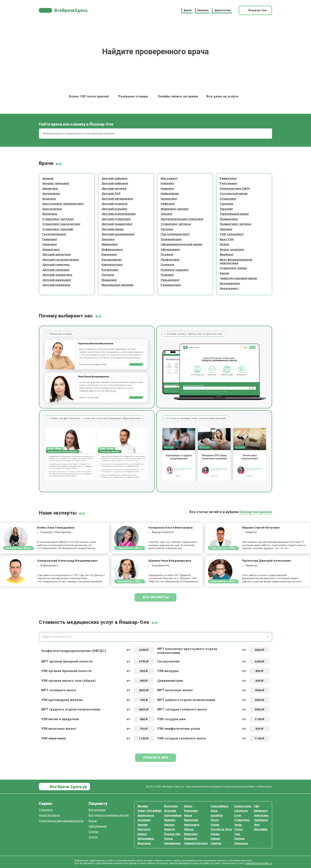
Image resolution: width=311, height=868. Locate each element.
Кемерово (191, 811)
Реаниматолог (171, 285)
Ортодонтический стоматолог (182, 219)
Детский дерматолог (57, 275)
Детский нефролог (115, 183)
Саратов (216, 843)
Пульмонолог (170, 280)
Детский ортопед (114, 188)
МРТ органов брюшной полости (67, 661)
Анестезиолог (52, 209)
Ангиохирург (51, 193)
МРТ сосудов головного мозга (182, 709)
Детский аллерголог (57, 254)
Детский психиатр (115, 204)
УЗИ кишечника (54, 738)
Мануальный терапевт (117, 285)
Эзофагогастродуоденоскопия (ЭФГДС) (74, 651)
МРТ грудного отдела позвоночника (71, 709)
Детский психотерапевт (119, 214)
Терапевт (226, 209)
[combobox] (155, 637)
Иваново (170, 820)
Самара (215, 839)
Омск (214, 811)
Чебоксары (261, 815)
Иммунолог (110, 244)
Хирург (225, 273)
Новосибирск (219, 806)
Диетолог (108, 239)
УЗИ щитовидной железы (62, 700)
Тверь (238, 825)
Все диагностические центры (109, 815)
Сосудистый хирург (234, 193)
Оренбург (217, 815)
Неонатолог (169, 199)
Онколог (167, 214)
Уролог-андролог (232, 249)
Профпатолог (170, 260)
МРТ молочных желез (175, 690)
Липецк (189, 829)
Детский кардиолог (56, 285)
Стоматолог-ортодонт (58, 219)
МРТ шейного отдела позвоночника (186, 700)
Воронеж (170, 811)
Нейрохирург (170, 193)
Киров (188, 815)
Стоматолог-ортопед (176, 224)
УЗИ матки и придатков (60, 719)
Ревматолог (228, 178)
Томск (238, 829)
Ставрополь (242, 820)
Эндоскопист (229, 288)
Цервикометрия (170, 681)
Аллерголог (50, 188)
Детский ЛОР (111, 193)
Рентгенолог (228, 183)
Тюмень (239, 839)
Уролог (225, 244)
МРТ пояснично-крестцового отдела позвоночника (187, 651)
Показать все (156, 758)
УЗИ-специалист (232, 234)
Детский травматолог (117, 224)
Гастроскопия (168, 661)
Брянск (142, 834)
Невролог (167, 188)
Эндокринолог (230, 283)
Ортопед (167, 229)
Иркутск (169, 829)
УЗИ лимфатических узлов (179, 729)
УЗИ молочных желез (59, 729)
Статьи (93, 831)
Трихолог (226, 229)
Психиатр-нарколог (175, 270)
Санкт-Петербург (150, 811)
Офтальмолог (170, 249)
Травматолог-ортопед (236, 224)
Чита (257, 825)
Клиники (203, 10)
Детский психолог (114, 209)
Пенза (215, 820)
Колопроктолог (112, 264)
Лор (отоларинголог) (175, 234)
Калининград (172, 843)
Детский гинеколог (56, 270)
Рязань (215, 834)
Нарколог (167, 183)
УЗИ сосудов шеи (171, 719)
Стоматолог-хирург (233, 268)
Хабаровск (261, 811)
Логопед (108, 275)
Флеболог (227, 254)
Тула (237, 834)
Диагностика (222, 10)
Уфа (256, 806)
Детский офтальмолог (117, 199)
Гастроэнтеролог (54, 234)
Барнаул (143, 825)
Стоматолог (228, 199)
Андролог (49, 199)
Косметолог (110, 270)
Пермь (215, 825)
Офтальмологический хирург (182, 244)
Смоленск (241, 811)
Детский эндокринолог (118, 234)
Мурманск (191, 839)
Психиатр (167, 264)
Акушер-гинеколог (56, 183)
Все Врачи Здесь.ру (68, 787)
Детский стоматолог (116, 219)
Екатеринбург (173, 815)
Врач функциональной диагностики (236, 261)
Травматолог (229, 219)
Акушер (48, 178)
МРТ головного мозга (59, 690)
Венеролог (50, 214)
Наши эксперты (49, 815)
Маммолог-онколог (175, 209)
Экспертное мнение (256, 512)
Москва (143, 806)
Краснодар (191, 820)
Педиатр (167, 254)
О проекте (46, 810)
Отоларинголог (171, 239)
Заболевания (98, 826)
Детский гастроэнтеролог (61, 260)
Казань (169, 839)
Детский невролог (115, 178)
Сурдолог (227, 204)
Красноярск (192, 825)
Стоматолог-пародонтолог (61, 224)
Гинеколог (50, 244)
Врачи (188, 10)
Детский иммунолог (57, 280)
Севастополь (243, 806)
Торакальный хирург (234, 214)
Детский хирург (113, 229)
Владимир (144, 843)
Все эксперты (156, 597)
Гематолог (50, 239)
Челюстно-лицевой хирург (239, 278)
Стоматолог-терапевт (58, 229)
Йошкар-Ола (172, 834)
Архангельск (146, 815)
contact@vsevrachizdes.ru (259, 863)
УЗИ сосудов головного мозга (182, 738)
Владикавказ (146, 839)
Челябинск (261, 820)
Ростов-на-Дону (221, 829)
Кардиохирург (112, 260)
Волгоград (171, 806)
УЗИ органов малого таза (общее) (68, 681)
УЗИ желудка (168, 671)
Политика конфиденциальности (61, 821)
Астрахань (144, 820)
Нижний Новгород (196, 843)
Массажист (169, 178)
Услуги (93, 837)
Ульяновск (241, 843)
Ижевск (169, 825)
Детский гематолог (56, 264)
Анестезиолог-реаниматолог (63, 204)
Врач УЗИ (227, 239)
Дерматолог (51, 249)
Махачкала (191, 834)
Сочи (237, 815)
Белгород (144, 829)
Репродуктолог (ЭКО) (235, 188)
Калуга (188, 806)
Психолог (167, 275)
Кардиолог (109, 254)
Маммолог (109, 280)
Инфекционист (112, 249)
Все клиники (97, 810)
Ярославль (261, 829)
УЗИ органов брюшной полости (66, 671)
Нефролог (168, 204)
